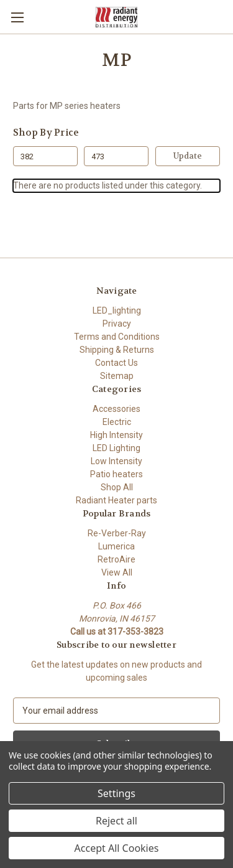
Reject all (116, 821)
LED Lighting (116, 448)
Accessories (116, 409)
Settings (116, 793)
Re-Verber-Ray (117, 533)
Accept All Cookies (117, 848)
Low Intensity (116, 461)
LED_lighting (117, 310)
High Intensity (116, 435)
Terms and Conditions (117, 337)
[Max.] (116, 156)
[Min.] (45, 156)
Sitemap (117, 376)
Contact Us (116, 363)
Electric (117, 422)
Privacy (117, 324)
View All (117, 572)
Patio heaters (116, 474)
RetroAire (116, 559)
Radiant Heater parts (116, 500)
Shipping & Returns (117, 350)
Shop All (117, 487)
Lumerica (116, 546)
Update (188, 156)
